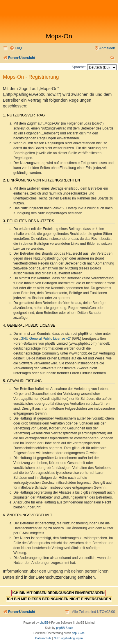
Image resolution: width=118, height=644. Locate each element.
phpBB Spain (65, 628)
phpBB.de (78, 633)
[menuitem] (16, 48)
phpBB (44, 623)
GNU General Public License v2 (45, 339)
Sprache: (79, 67)
